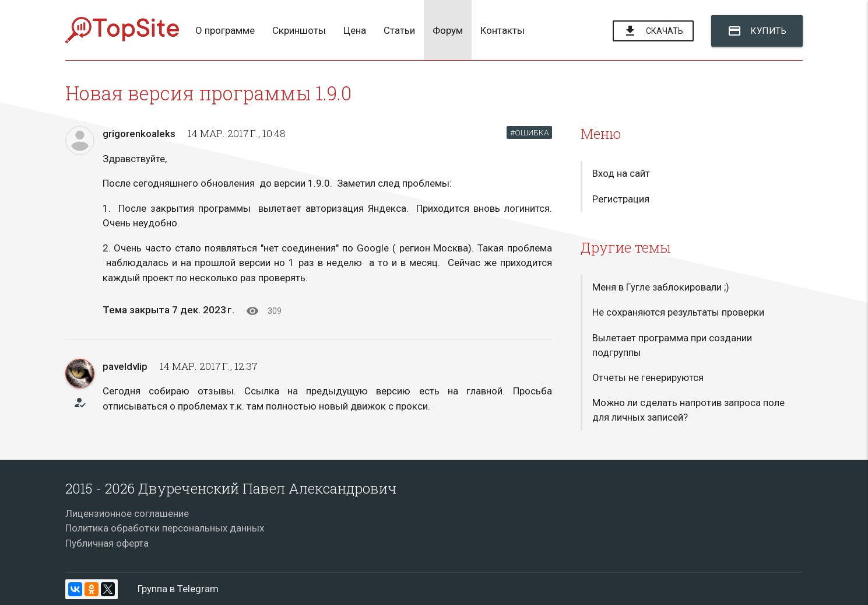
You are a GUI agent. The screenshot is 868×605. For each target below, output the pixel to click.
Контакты (502, 30)
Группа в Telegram (178, 589)
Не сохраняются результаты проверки (679, 314)
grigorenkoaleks (139, 134)
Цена (355, 30)
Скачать (653, 32)
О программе (225, 30)
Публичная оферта (107, 543)
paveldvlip (125, 366)
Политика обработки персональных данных (165, 528)
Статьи (399, 30)
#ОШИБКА (529, 132)
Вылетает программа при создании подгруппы (672, 347)
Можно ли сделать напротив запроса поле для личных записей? (689, 414)
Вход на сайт (621, 174)
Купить (757, 31)
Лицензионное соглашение (127, 513)
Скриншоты (299, 30)
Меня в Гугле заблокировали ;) (661, 288)
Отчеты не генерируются (649, 380)
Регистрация (621, 200)
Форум (448, 30)
